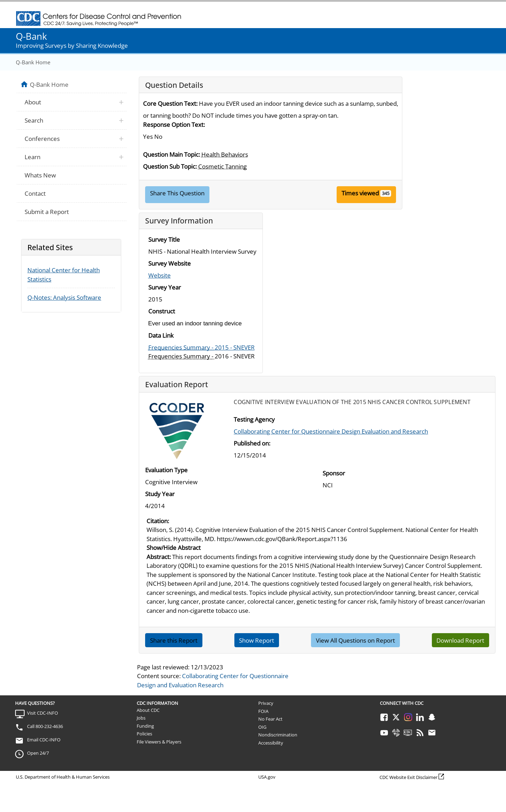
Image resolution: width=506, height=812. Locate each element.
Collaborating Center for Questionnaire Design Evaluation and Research (331, 431)
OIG (262, 727)
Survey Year (165, 287)
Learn (33, 157)
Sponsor (334, 473)
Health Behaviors (225, 154)
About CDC (148, 710)
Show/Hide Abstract (174, 548)
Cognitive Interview (171, 482)
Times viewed (360, 193)
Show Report (257, 640)
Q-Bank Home (33, 62)
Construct (162, 311)
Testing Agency (254, 419)
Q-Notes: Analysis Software (64, 297)
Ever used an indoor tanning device (195, 323)
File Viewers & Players (159, 742)
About (33, 102)
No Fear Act (270, 719)
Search (34, 120)
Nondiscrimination (278, 735)
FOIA (263, 711)
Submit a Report (47, 212)
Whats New (40, 175)
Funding (145, 726)
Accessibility (271, 743)
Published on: (252, 443)
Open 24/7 (38, 753)
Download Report (460, 640)
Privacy (266, 703)
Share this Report (174, 640)
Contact (35, 193)
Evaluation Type (166, 470)
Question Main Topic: (171, 154)
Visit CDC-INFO (43, 713)
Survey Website (170, 263)
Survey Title (164, 239)
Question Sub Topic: (170, 166)
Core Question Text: (170, 103)
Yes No (153, 137)
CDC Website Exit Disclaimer (408, 777)
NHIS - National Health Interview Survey (202, 251)
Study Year (160, 494)
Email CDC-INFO (44, 740)
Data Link (161, 335)
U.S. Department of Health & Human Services (63, 777)
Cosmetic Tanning (222, 166)
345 (386, 193)
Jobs (141, 718)
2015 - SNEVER (202, 347)
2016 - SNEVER (202, 356)
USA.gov (267, 777)
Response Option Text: (174, 125)
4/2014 (155, 506)
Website (160, 275)
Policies (144, 734)
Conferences (42, 139)
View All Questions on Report (355, 640)
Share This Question (177, 193)
